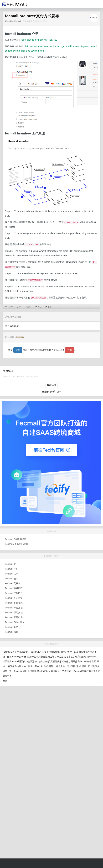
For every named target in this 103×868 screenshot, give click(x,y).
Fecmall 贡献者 (13, 583)
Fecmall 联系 (12, 574)
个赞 (9, 307)
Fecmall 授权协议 (14, 593)
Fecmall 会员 (12, 627)
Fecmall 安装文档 (14, 603)
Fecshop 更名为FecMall (17, 544)
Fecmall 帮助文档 (14, 612)
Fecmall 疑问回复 (14, 598)
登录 (18, 350)
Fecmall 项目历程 (14, 588)
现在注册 (51, 385)
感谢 (28, 307)
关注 (38, 307)
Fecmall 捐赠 (12, 632)
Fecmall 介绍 (12, 569)
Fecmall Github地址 (15, 622)
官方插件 (9, 21)
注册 (70, 350)
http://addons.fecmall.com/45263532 (39, 40)
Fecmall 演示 (12, 579)
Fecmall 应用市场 (14, 617)
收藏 (48, 307)
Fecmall (18, 21)
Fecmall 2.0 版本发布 (16, 539)
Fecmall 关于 (12, 564)
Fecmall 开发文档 (14, 608)
